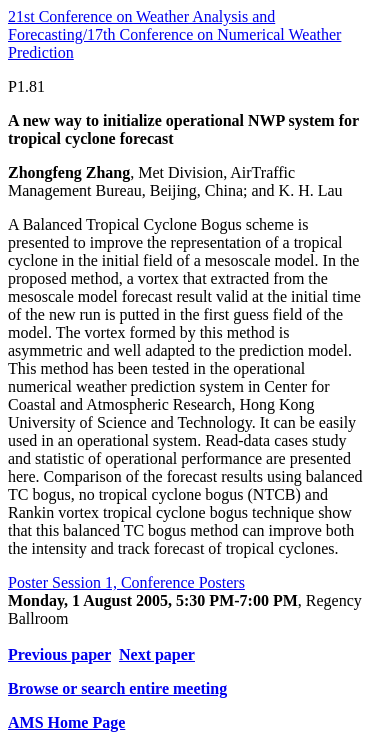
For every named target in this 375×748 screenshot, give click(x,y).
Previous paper (59, 654)
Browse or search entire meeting (117, 688)
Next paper (157, 654)
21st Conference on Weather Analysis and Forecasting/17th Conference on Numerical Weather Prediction (174, 34)
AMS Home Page (66, 722)
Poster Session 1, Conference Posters (126, 582)
